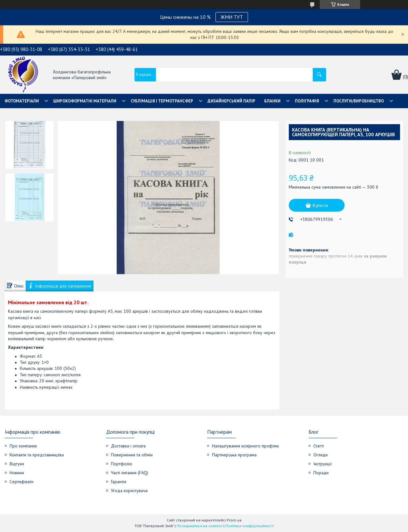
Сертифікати (22, 482)
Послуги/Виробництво (359, 101)
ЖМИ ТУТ (232, 17)
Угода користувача (129, 491)
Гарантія (119, 482)
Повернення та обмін (132, 455)
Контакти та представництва (37, 455)
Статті (319, 446)
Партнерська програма (234, 455)
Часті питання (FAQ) (130, 473)
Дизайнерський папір (231, 101)
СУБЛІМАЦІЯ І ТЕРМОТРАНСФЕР (162, 101)
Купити (320, 205)
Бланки (272, 101)
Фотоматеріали (22, 101)
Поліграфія (307, 101)
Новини (17, 473)
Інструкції (323, 464)
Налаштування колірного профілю (245, 446)
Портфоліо (122, 464)
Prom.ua (234, 520)
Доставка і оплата (128, 446)
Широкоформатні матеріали (85, 101)
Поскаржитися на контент (200, 526)
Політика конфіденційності (250, 526)
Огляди (321, 455)
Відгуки (17, 464)
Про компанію (23, 446)
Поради (321, 473)
